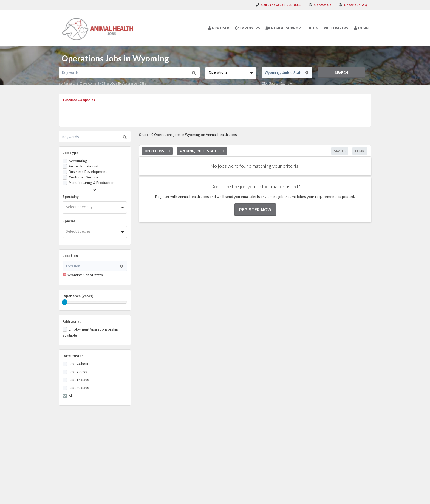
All (71, 396)
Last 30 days (79, 388)
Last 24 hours (80, 364)
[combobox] (230, 73)
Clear (360, 151)
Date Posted (73, 356)
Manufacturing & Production (92, 183)
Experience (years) (78, 296)
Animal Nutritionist (84, 166)
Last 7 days (78, 372)
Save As (340, 151)
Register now (255, 210)
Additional (72, 321)
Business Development (88, 172)
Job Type (70, 153)
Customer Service (84, 177)
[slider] (65, 302)
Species (69, 221)
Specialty (71, 197)
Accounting (78, 161)
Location (70, 256)
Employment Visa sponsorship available (90, 332)
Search (341, 72)
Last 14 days (79, 380)
